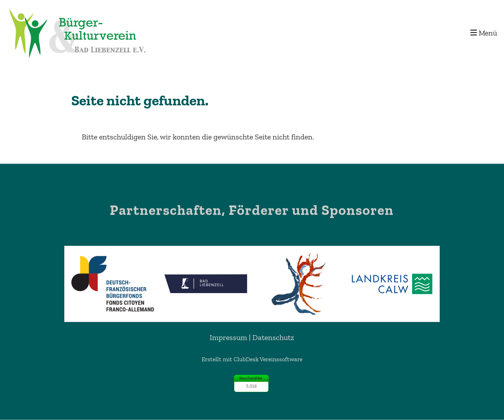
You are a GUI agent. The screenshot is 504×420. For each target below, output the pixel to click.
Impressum (228, 337)
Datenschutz (273, 337)
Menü (484, 33)
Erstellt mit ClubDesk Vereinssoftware (252, 359)
